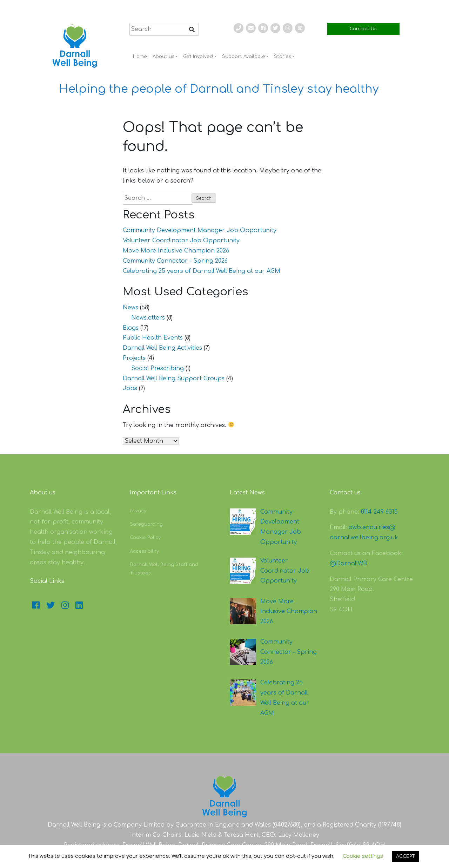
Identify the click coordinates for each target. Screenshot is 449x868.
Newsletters (148, 318)
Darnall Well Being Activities (162, 348)
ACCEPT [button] (406, 856)
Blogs (131, 328)
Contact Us (363, 29)
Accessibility (144, 551)
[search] (164, 29)
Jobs (130, 388)
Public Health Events (153, 338)
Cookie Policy (145, 538)
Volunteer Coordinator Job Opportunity (181, 241)
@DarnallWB (348, 564)
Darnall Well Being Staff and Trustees (164, 569)
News (130, 308)
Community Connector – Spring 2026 (175, 261)
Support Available (244, 57)
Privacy (138, 511)
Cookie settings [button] (363, 856)
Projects (134, 358)
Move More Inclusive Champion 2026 (176, 251)
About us (163, 57)
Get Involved (198, 57)
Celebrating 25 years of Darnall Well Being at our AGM (202, 271)
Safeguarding (146, 524)
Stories (283, 57)
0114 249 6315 (379, 512)
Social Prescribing (158, 368)
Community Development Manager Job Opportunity (200, 230)
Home (140, 57)
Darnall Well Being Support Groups (174, 379)
